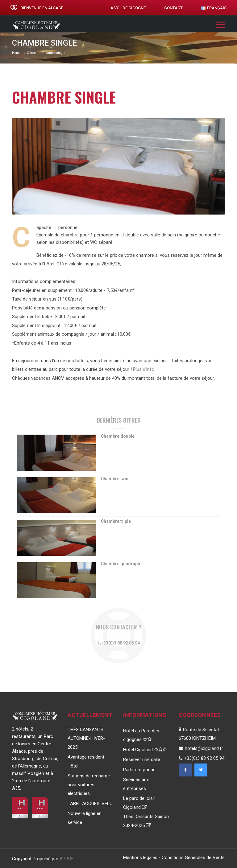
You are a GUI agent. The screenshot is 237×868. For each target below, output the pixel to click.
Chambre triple (116, 521)
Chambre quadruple (121, 564)
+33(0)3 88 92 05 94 (119, 643)
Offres (31, 53)
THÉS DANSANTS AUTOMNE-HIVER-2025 (86, 738)
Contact (173, 8)
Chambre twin (115, 479)
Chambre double (118, 436)
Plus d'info (144, 369)
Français (214, 8)
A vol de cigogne (128, 8)
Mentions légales (140, 858)
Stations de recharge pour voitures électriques (89, 785)
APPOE (67, 859)
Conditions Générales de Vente (193, 858)
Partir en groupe (139, 770)
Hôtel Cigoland (145, 750)
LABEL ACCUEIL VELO (90, 804)
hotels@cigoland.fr (201, 748)
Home (16, 53)
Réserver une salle (142, 759)
